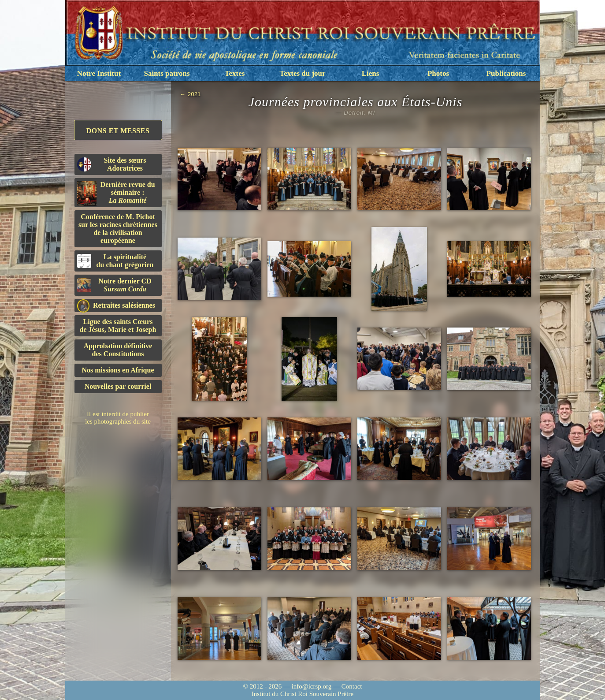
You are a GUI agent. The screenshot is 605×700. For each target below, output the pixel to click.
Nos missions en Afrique (118, 370)
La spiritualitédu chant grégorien (115, 261)
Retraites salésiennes (116, 306)
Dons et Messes (118, 131)
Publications (506, 73)
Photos (438, 73)
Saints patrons (167, 73)
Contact (352, 686)
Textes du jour (302, 73)
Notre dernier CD (114, 285)
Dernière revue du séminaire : (116, 194)
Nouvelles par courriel (118, 386)
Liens (371, 73)
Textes (235, 73)
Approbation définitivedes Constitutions (118, 350)
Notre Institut (99, 73)
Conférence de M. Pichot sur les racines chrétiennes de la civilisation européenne (118, 229)
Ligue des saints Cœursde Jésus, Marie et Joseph (118, 326)
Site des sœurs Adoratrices (112, 164)
